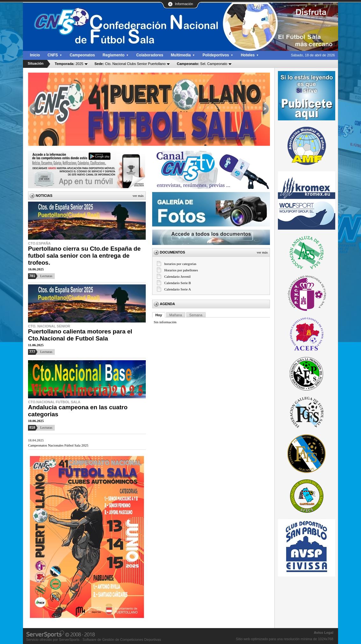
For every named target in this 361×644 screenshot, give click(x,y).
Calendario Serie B (178, 283)
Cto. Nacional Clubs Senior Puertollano (130, 64)
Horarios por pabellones (181, 270)
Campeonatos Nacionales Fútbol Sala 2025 (58, 445)
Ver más (138, 196)
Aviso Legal (324, 633)
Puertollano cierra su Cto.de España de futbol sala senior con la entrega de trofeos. (84, 256)
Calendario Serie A (178, 289)
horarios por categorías (180, 264)
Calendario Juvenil (177, 276)
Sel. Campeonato (202, 64)
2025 (69, 64)
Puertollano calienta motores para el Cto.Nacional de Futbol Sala (80, 335)
